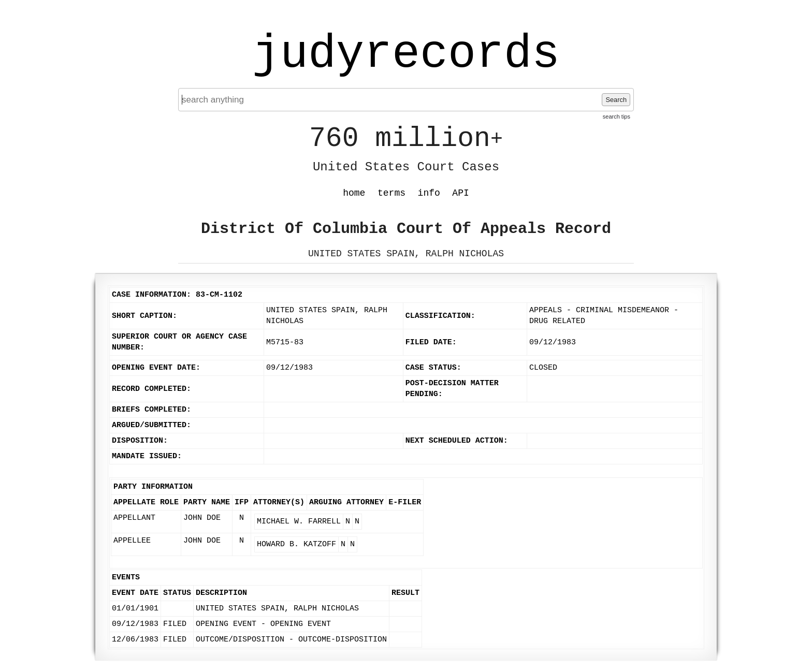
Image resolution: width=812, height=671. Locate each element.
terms (392, 193)
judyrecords (406, 54)
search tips (617, 116)
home (354, 193)
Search (616, 100)
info (429, 193)
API (460, 193)
